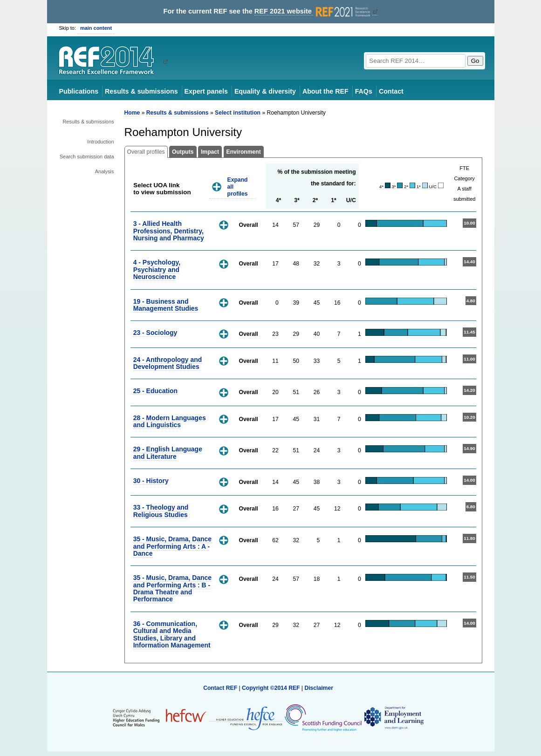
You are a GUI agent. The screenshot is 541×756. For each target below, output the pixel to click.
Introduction (100, 142)
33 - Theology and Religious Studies (161, 511)
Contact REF (220, 688)
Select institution (238, 113)
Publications (79, 91)
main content (96, 28)
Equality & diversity (265, 91)
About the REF (325, 91)
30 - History (151, 481)
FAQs (364, 91)
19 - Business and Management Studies (166, 305)
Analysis (105, 171)
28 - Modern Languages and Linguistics (170, 421)
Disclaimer (319, 688)
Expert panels (206, 91)
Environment (244, 152)
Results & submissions (141, 91)
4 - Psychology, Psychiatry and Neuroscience (157, 269)
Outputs (183, 152)
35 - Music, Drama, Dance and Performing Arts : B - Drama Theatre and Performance (172, 588)
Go (475, 61)
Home (132, 113)
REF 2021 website (313, 11)
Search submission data (87, 157)
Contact (391, 91)
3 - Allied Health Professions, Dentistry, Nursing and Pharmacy (169, 231)
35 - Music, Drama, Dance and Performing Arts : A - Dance (172, 546)
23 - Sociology (155, 333)
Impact (210, 152)
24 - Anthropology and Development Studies (168, 363)
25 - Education (155, 391)
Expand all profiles (238, 187)
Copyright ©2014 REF (272, 688)
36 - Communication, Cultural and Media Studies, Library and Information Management (172, 634)
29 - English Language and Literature (168, 453)
